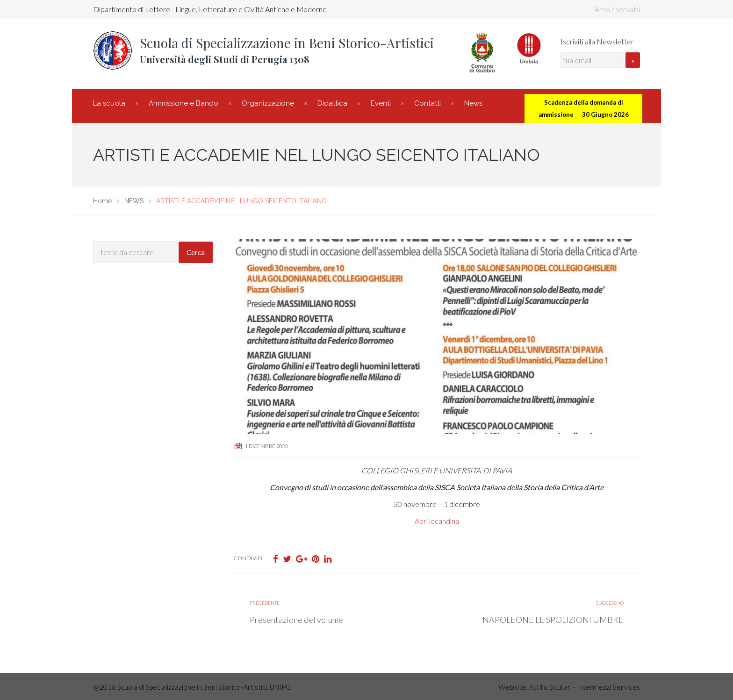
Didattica (332, 103)
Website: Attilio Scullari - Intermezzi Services (569, 687)
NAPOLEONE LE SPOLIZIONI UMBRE (553, 620)
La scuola (109, 103)
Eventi (381, 103)
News (473, 103)
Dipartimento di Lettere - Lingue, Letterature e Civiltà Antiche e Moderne (210, 9)
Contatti (428, 103)
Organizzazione (268, 103)
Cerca (196, 252)
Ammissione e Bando (183, 103)
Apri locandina (437, 521)
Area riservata (617, 9)
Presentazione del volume (296, 620)
